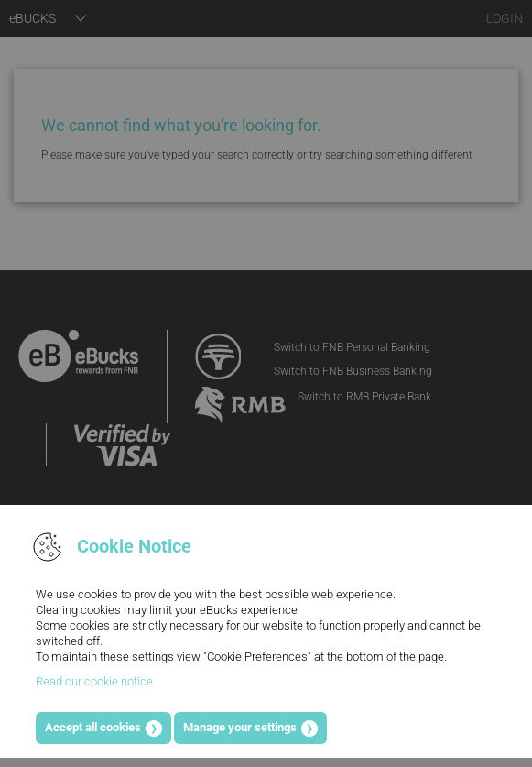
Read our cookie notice (94, 681)
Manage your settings (240, 727)
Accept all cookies (93, 727)
